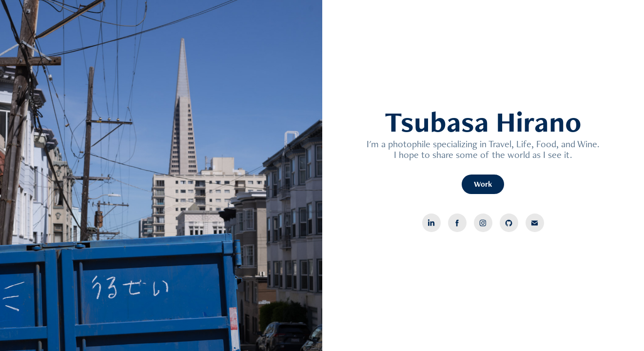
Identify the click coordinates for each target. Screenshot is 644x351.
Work (483, 184)
